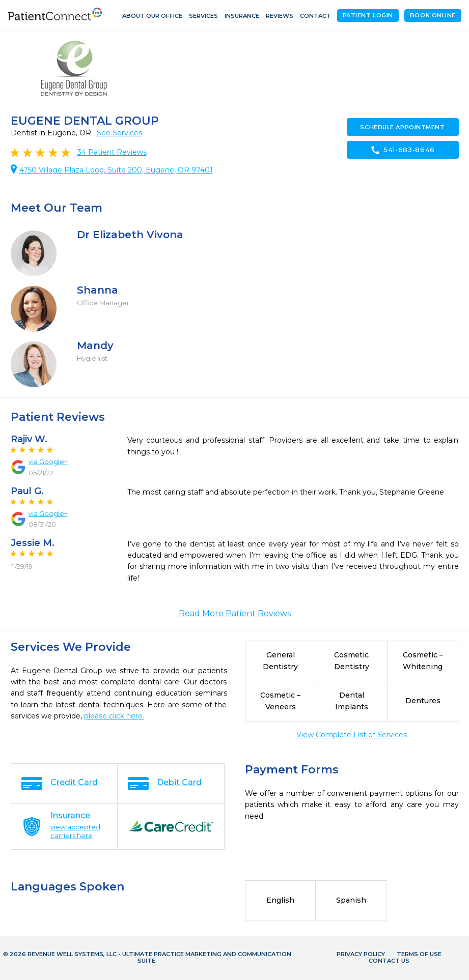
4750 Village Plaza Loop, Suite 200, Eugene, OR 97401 (116, 170)
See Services (119, 133)
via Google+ (48, 462)
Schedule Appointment (402, 127)
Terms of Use (419, 954)
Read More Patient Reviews (235, 613)
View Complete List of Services (352, 735)
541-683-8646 (403, 150)
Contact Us (389, 961)
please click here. (114, 716)
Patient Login (368, 15)
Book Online (433, 15)
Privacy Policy (361, 954)
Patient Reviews (112, 152)
